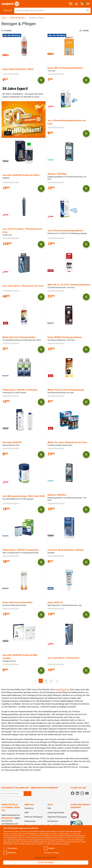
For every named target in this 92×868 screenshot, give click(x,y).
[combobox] (52, 11)
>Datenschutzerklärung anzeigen (58, 844)
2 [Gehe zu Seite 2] (46, 681)
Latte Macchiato (62, 690)
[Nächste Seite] (57, 681)
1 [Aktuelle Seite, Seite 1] (41, 681)
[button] (51, 853)
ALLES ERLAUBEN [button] (46, 862)
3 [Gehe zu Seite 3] (51, 681)
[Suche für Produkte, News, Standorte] (51, 11)
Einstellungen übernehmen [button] (46, 858)
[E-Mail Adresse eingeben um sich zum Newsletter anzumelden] (13, 794)
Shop (4, 18)
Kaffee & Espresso (17, 18)
